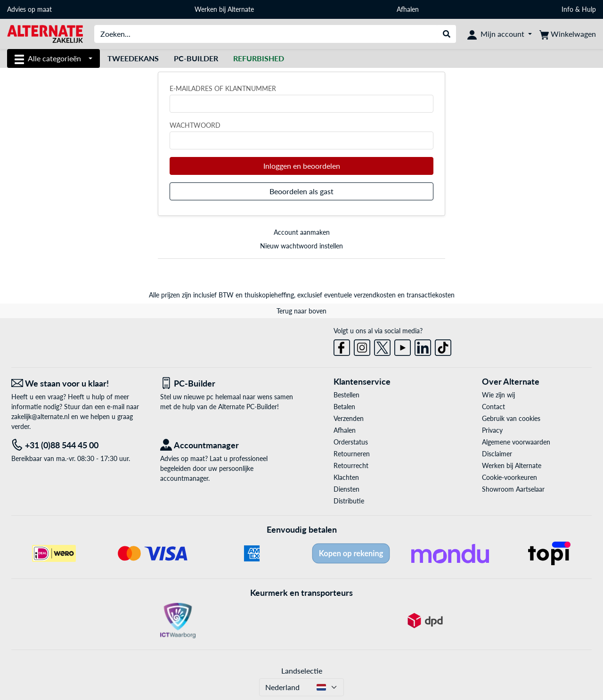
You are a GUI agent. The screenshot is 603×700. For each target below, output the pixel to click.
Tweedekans (133, 58)
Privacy (492, 430)
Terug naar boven (301, 311)
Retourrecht (351, 465)
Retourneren (352, 454)
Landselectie (302, 671)
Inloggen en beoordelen (302, 166)
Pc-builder (196, 58)
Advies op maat (29, 9)
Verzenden (349, 418)
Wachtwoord (195, 125)
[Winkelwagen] (568, 34)
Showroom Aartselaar (513, 489)
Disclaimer (497, 454)
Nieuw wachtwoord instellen (301, 246)
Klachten (346, 477)
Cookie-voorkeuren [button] (509, 477)
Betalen (344, 407)
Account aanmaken (302, 232)
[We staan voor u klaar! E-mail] (79, 383)
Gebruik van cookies (511, 418)
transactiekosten (431, 295)
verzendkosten (375, 295)
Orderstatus (351, 442)
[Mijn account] (500, 34)
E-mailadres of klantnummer (223, 88)
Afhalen (408, 9)
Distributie (349, 501)
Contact (493, 407)
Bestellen (346, 395)
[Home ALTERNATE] (45, 33)
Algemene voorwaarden (516, 442)
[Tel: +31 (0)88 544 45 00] (79, 445)
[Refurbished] (259, 58)
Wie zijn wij (498, 395)
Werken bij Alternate (224, 9)
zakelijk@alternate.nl (40, 416)
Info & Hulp (579, 9)
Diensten (346, 489)
